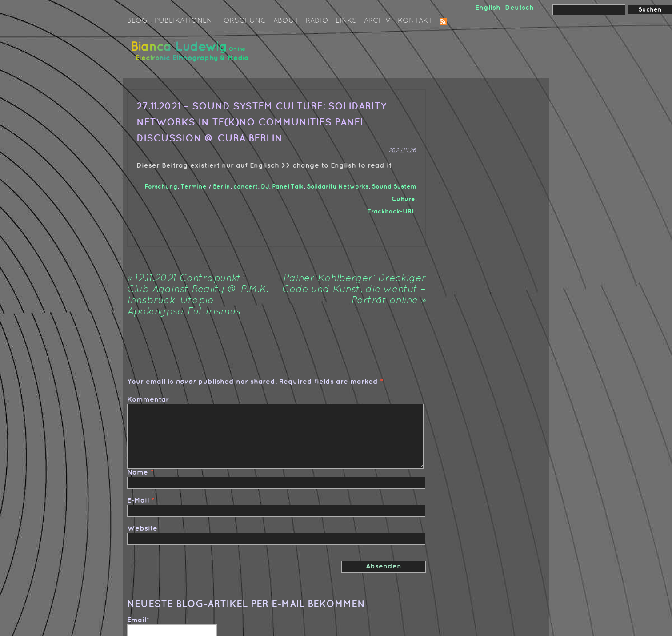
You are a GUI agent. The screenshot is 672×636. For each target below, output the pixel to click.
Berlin (222, 187)
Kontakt (415, 21)
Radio (317, 21)
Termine (194, 187)
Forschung (243, 21)
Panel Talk (288, 187)
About (286, 21)
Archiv (377, 21)
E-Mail (138, 501)
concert (246, 187)
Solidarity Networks (338, 187)
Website (142, 529)
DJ (265, 187)
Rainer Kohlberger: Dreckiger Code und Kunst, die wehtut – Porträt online (354, 290)
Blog (137, 21)
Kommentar (148, 400)
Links (346, 21)
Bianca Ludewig (192, 55)
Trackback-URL (391, 211)
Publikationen (183, 21)
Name (138, 473)
